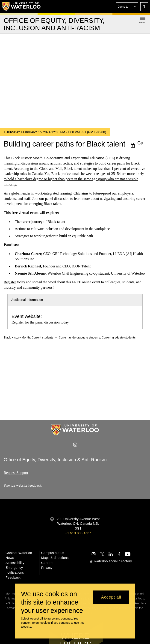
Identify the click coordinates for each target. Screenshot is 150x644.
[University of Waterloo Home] (21, 6)
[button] (127, 7)
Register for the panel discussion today (40, 322)
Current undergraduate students (79, 337)
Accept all (111, 597)
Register (10, 282)
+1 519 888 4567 (78, 533)
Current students (43, 337)
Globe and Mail (51, 169)
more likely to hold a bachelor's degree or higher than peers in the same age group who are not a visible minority (74, 179)
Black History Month (17, 337)
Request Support (16, 473)
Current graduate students (119, 337)
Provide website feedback (23, 485)
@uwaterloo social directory (111, 561)
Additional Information (27, 300)
